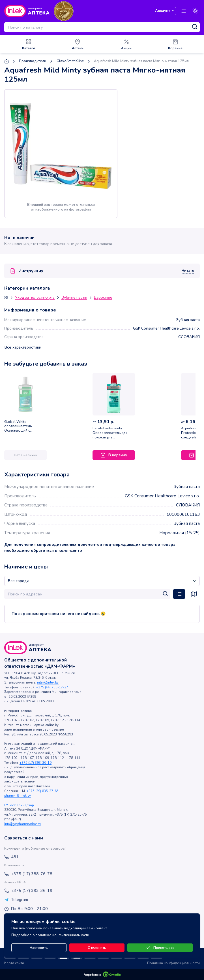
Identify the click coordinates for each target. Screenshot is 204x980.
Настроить (39, 948)
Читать (188, 271)
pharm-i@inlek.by (18, 796)
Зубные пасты (74, 298)
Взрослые (103, 298)
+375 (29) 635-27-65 (43, 791)
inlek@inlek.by (48, 683)
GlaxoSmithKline (70, 61)
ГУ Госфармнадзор (19, 805)
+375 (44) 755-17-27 (52, 687)
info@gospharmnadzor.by (23, 824)
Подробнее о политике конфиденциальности (50, 935)
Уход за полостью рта (35, 298)
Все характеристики (23, 347)
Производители (33, 61)
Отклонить (97, 948)
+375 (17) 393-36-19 (36, 763)
